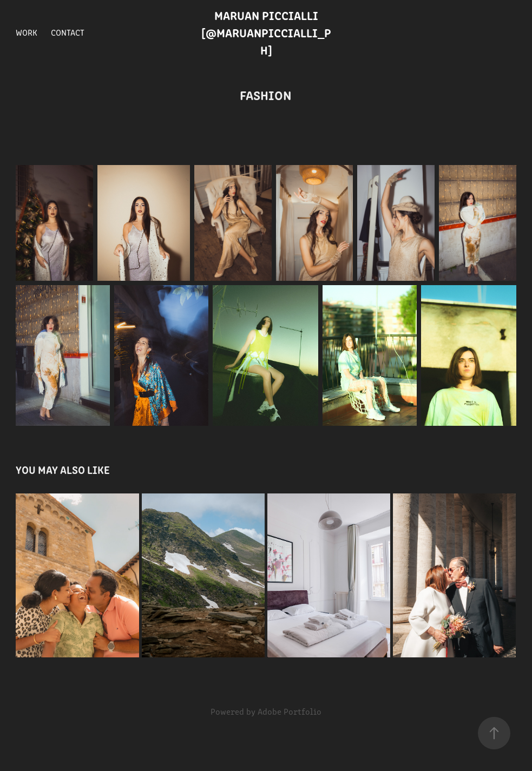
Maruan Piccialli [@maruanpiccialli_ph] (266, 32)
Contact (68, 32)
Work (27, 32)
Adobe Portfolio (290, 711)
